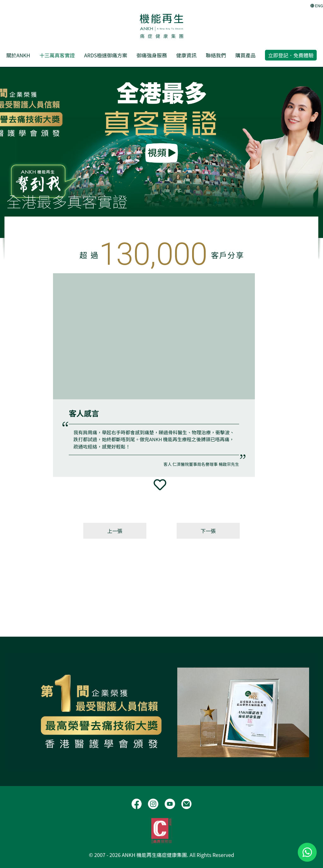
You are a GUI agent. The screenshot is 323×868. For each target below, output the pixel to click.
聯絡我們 (216, 55)
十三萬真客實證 (57, 55)
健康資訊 (186, 55)
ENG (317, 6)
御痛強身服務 (152, 55)
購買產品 (245, 55)
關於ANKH (18, 55)
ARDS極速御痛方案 (106, 55)
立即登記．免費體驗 (291, 55)
